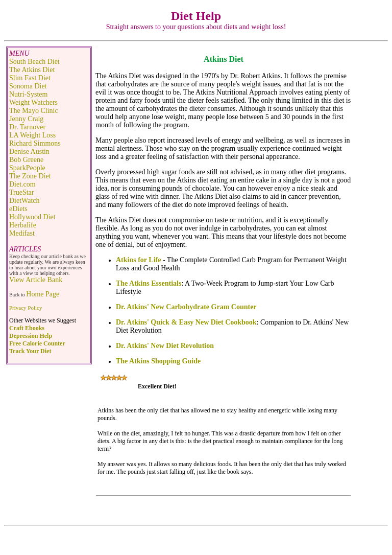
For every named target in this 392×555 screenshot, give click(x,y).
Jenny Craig (26, 119)
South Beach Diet (34, 62)
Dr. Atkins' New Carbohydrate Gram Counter (186, 307)
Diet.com (22, 184)
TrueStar (22, 192)
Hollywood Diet (32, 217)
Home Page (43, 294)
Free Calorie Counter (37, 343)
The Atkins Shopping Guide (158, 361)
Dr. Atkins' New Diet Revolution (165, 346)
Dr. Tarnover (27, 127)
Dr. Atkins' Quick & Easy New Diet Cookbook (186, 322)
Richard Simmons (35, 143)
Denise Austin (29, 152)
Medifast (22, 233)
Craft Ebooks (27, 328)
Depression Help (31, 336)
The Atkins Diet (32, 70)
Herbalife (23, 225)
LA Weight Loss (32, 135)
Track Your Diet (30, 351)
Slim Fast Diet (30, 78)
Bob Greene (26, 160)
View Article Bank (36, 280)
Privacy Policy (26, 308)
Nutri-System (28, 94)
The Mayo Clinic (34, 111)
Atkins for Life (138, 260)
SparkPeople (27, 168)
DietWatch (24, 201)
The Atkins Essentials (149, 283)
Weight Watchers (33, 102)
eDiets (18, 209)
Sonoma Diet (28, 86)
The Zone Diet (30, 176)
